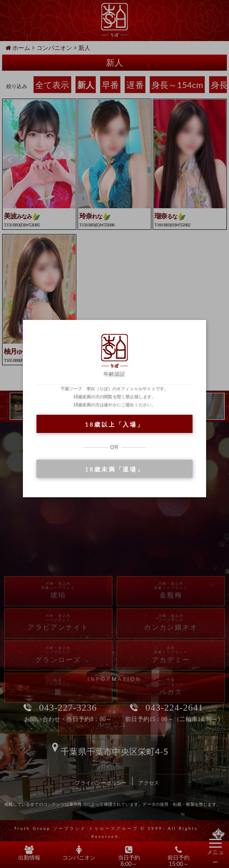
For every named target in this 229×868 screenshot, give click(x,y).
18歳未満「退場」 (114, 469)
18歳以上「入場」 (114, 424)
